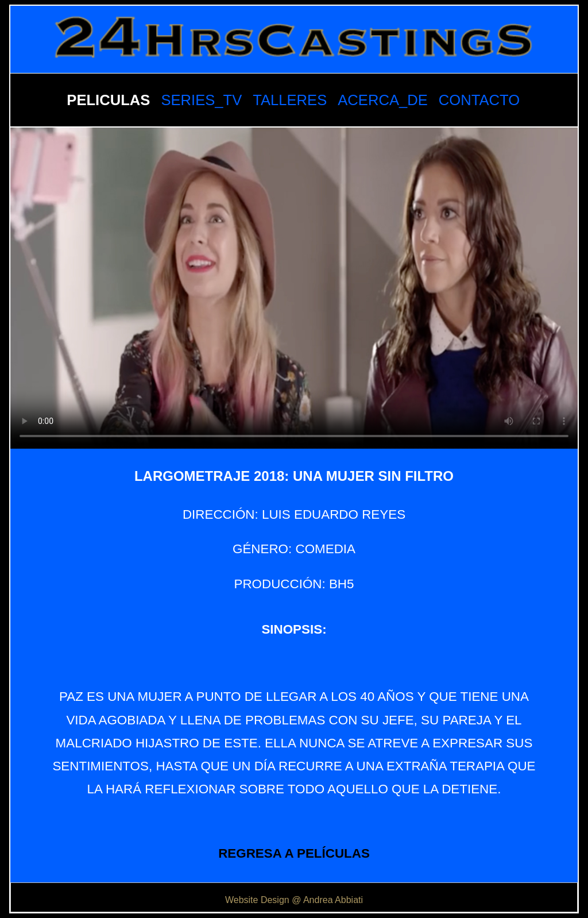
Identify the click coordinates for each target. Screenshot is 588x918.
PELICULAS (108, 100)
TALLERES (290, 100)
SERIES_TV (201, 100)
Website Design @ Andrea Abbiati (294, 900)
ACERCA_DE (382, 100)
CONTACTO (479, 100)
